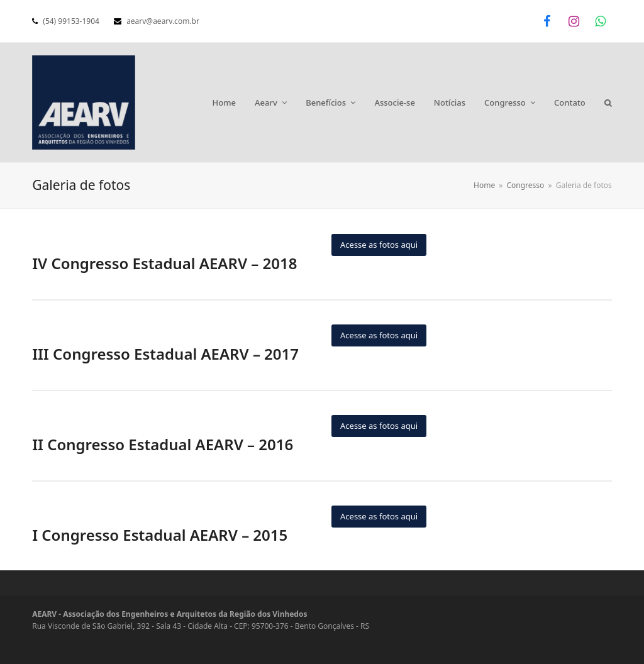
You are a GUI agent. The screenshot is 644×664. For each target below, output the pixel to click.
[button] (608, 102)
